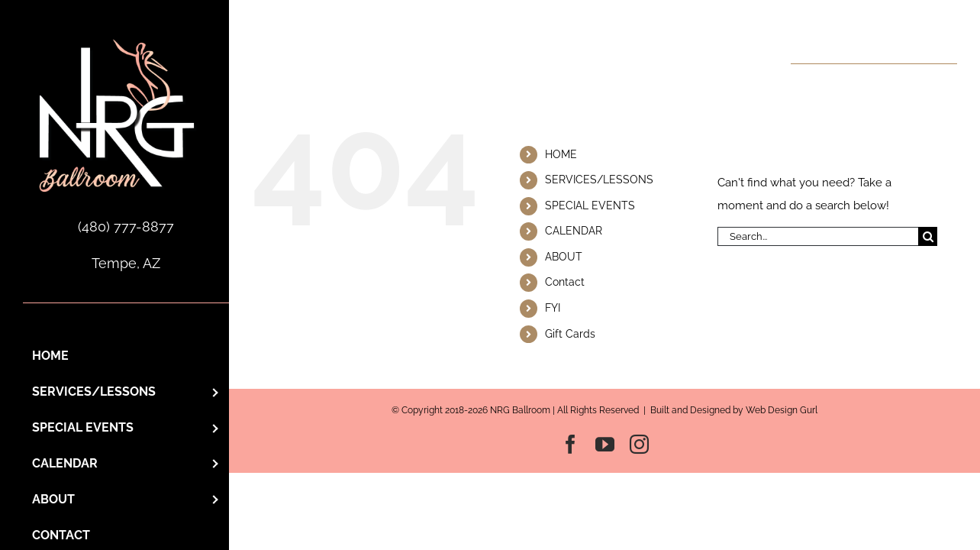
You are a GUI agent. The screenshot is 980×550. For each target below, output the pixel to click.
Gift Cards (570, 334)
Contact (565, 282)
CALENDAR (574, 231)
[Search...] (818, 236)
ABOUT (564, 257)
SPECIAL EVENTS (590, 205)
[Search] (928, 236)
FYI (553, 308)
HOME (561, 154)
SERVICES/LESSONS (599, 180)
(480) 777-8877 (126, 226)
